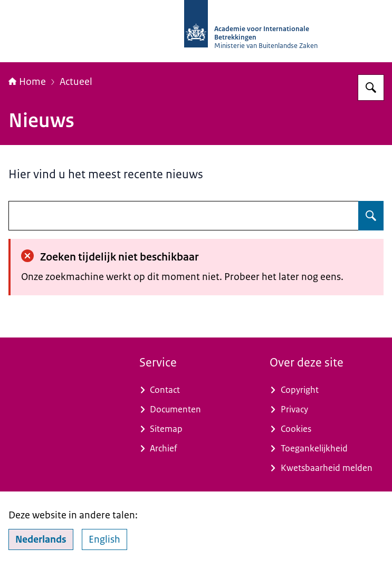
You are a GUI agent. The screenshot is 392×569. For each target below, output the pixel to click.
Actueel (76, 82)
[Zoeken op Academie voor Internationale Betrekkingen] (371, 88)
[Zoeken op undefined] (371, 216)
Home (27, 82)
